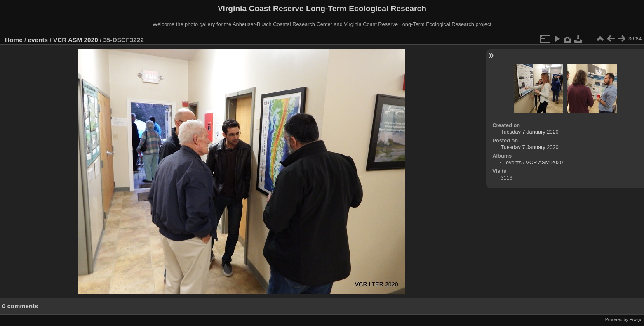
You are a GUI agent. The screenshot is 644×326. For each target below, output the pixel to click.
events (38, 40)
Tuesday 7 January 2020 (529, 132)
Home (14, 40)
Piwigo (636, 319)
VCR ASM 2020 (76, 40)
